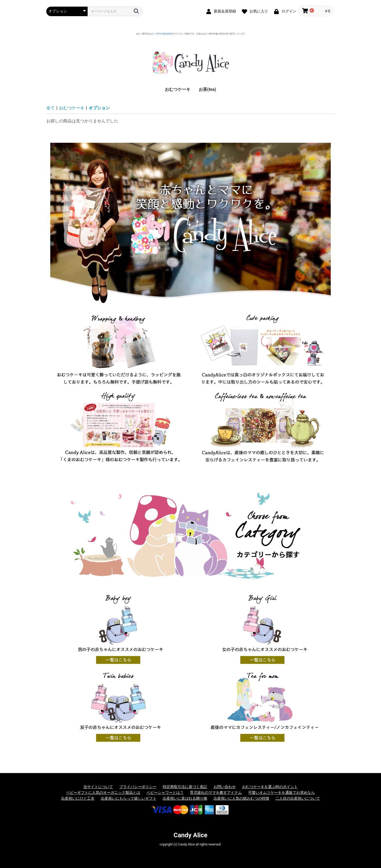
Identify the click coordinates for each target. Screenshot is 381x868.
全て (51, 108)
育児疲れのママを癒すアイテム (216, 793)
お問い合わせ (225, 787)
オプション (99, 108)
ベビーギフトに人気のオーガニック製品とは (103, 793)
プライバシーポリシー (138, 787)
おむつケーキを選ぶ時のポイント (270, 787)
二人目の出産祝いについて (298, 798)
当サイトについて (98, 787)
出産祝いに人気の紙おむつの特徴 (241, 798)
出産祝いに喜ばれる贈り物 (185, 798)
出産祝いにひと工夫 (78, 798)
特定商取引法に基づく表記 (185, 787)
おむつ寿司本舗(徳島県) (162, 34)
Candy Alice (190, 835)
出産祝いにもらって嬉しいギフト (129, 798)
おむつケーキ (178, 89)
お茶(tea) (207, 89)
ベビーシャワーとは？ (165, 793)
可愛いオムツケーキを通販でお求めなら (282, 793)
